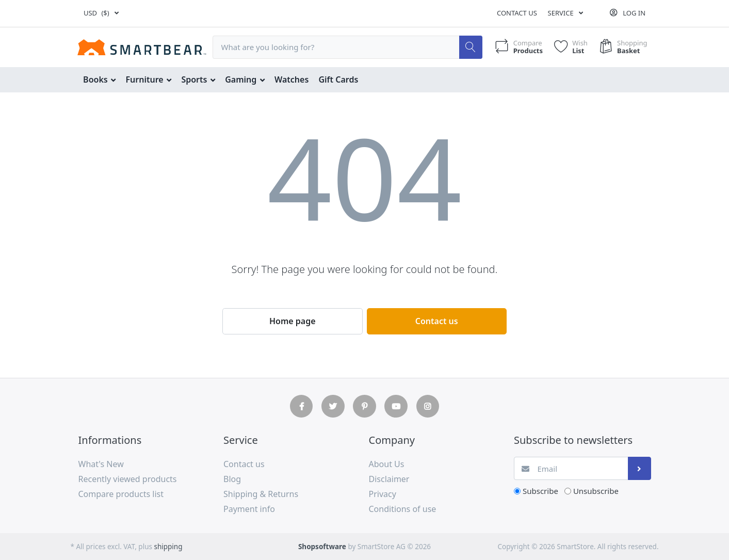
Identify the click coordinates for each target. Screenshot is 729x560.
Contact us (517, 13)
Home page (293, 321)
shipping (168, 547)
